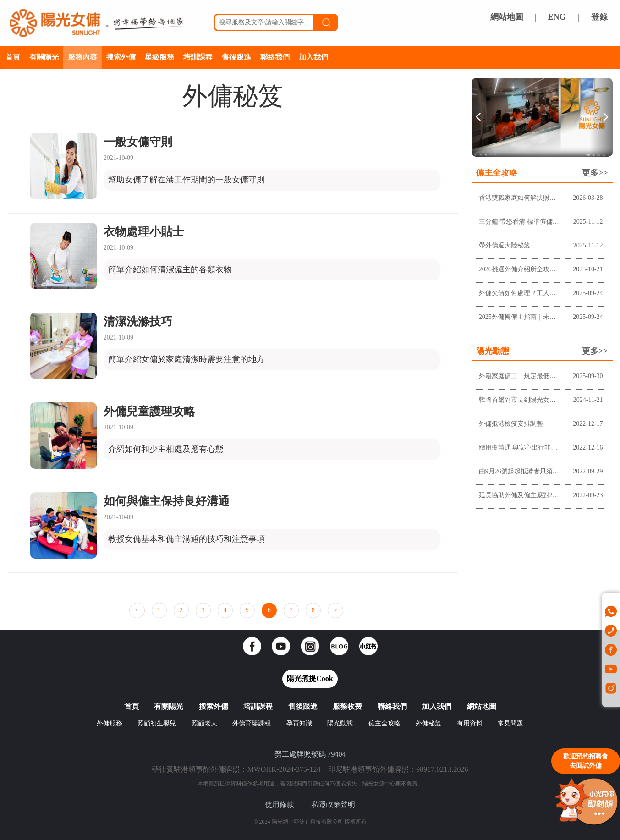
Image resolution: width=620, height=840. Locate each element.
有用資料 (470, 723)
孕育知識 (299, 723)
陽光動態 (340, 723)
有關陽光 (44, 57)
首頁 (13, 57)
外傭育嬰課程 (252, 723)
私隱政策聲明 (333, 804)
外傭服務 (110, 723)
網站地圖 (507, 17)
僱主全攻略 (384, 723)
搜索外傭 (121, 57)
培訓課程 (198, 57)
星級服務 (159, 57)
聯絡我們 (275, 57)
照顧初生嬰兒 (157, 723)
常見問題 (510, 723)
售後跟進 (236, 57)
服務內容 (82, 57)
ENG (557, 17)
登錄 (599, 17)
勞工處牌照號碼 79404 (310, 754)
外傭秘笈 (428, 723)
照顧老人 (204, 723)
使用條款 (280, 804)
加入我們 (313, 57)
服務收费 (347, 706)
